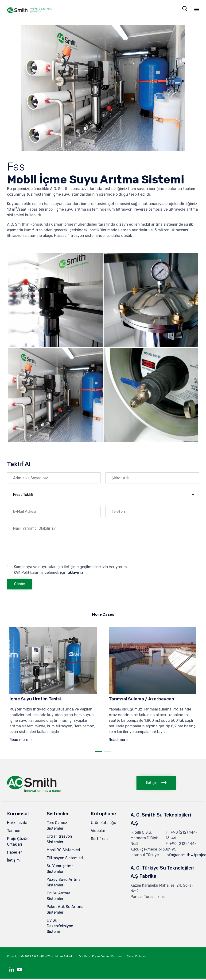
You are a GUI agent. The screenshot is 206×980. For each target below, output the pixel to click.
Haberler (14, 852)
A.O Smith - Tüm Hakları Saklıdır (53, 956)
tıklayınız (75, 572)
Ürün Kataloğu (104, 823)
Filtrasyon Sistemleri (65, 858)
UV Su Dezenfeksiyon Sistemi (60, 926)
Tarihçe (14, 831)
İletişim (13, 860)
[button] (156, 783)
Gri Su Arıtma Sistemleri (58, 896)
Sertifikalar (100, 839)
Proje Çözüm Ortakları (18, 841)
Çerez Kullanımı (137, 956)
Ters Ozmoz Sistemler (57, 826)
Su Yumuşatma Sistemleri (60, 869)
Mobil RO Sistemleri (63, 850)
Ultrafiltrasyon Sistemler (59, 839)
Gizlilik (83, 956)
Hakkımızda (17, 823)
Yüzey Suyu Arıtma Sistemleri (64, 882)
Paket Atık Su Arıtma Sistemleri (65, 910)
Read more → (21, 740)
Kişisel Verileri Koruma (107, 956)
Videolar (98, 831)
